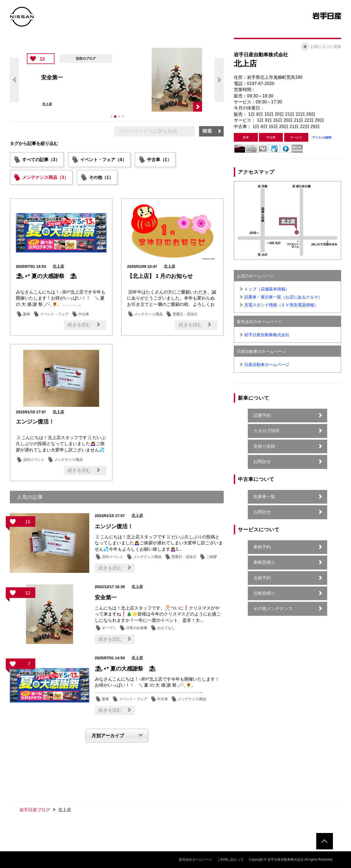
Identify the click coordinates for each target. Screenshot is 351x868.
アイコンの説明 (322, 137)
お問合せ (262, 462)
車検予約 (262, 547)
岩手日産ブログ (35, 810)
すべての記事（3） (41, 160)
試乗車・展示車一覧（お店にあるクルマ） (283, 297)
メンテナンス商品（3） (45, 177)
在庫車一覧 (264, 497)
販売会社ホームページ (195, 860)
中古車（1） (159, 160)
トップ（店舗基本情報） (267, 289)
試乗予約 (262, 415)
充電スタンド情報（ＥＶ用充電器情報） (281, 305)
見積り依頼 (264, 446)
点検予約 (262, 578)
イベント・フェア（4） (103, 160)
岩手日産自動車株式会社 (267, 335)
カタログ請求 (266, 431)
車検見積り (264, 562)
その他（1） (101, 177)
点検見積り (264, 593)
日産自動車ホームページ (267, 365)
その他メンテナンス (273, 609)
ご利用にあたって (231, 860)
